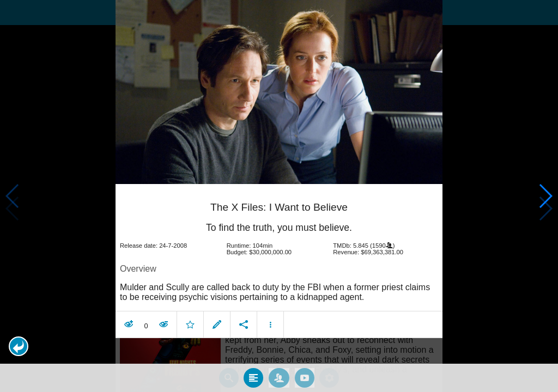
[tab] (253, 377)
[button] (19, 346)
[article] (279, 262)
